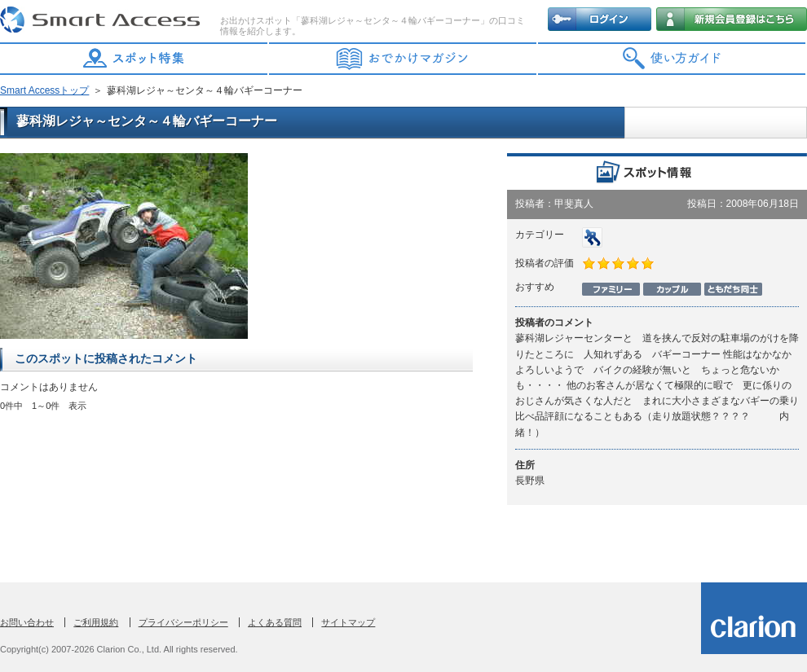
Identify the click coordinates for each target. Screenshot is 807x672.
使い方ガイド (672, 59)
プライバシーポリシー (183, 622)
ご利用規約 (96, 622)
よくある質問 (275, 622)
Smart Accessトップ (44, 90)
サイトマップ (348, 622)
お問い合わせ (27, 622)
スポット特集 (134, 59)
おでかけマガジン (403, 59)
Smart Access (102, 20)
